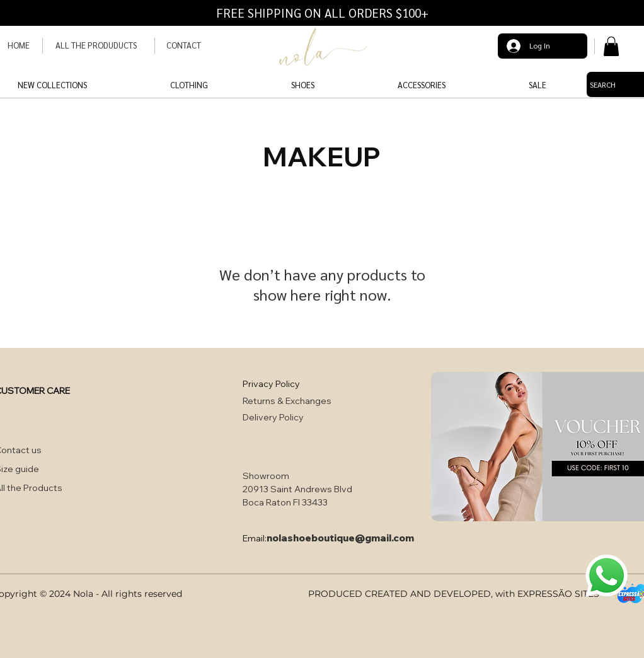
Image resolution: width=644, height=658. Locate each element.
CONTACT (184, 45)
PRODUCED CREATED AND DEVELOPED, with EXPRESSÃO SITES (454, 594)
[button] (611, 46)
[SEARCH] (604, 84)
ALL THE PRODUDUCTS (96, 45)
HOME (19, 45)
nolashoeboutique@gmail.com (340, 538)
